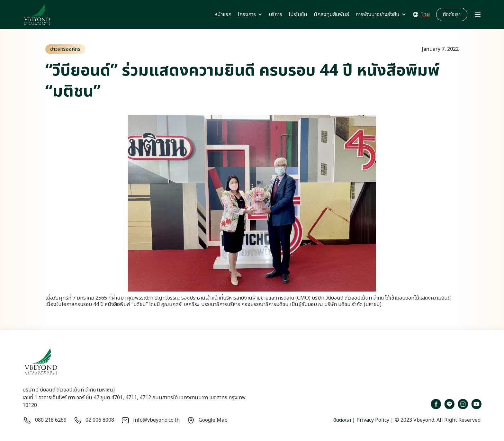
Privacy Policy (372, 420)
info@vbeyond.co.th (156, 420)
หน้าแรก (223, 14)
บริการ (275, 14)
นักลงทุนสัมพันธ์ (331, 14)
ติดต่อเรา (342, 420)
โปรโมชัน (298, 14)
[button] (250, 14)
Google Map (213, 420)
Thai (425, 14)
